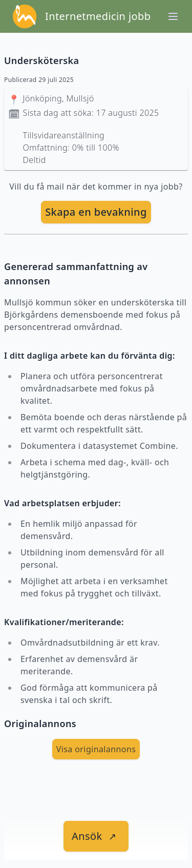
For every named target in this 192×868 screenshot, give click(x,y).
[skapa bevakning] (96, 212)
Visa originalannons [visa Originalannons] (96, 749)
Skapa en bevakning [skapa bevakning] (96, 212)
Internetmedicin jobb (98, 16)
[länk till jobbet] (96, 836)
